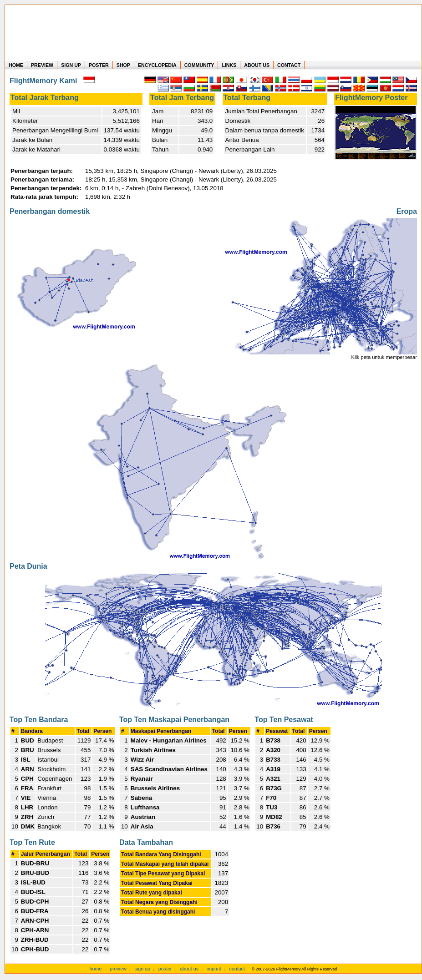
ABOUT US (257, 65)
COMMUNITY (199, 65)
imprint (214, 969)
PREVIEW (42, 65)
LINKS (229, 65)
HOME (16, 65)
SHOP (123, 65)
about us (189, 969)
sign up (142, 969)
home (96, 969)
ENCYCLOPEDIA (157, 65)
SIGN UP (71, 65)
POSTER (99, 65)
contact (237, 969)
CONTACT (289, 65)
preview (118, 969)
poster (165, 969)
